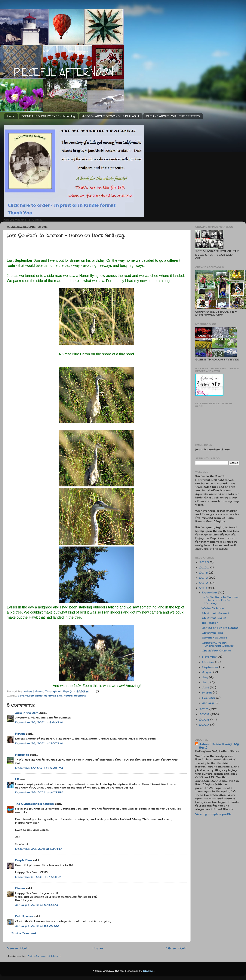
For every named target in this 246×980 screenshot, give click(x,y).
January (208, 703)
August (208, 672)
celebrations (53, 696)
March (207, 693)
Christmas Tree (213, 633)
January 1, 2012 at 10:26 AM (37, 926)
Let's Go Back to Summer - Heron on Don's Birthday (220, 600)
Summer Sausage (214, 638)
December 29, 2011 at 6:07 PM (39, 792)
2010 (204, 709)
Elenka (20, 888)
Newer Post (18, 948)
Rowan (20, 734)
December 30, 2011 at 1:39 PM (39, 849)
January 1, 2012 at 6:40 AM (37, 905)
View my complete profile (213, 814)
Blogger (149, 971)
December (210, 593)
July (206, 677)
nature (68, 696)
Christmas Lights (214, 618)
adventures (26, 696)
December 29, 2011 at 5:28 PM (39, 768)
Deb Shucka (24, 916)
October (209, 662)
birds (39, 696)
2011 (204, 588)
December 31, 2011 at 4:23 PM (38, 877)
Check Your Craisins (216, 651)
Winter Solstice (213, 608)
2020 (205, 568)
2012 (204, 583)
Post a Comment (24, 933)
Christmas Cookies (215, 613)
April (206, 688)
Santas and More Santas (220, 628)
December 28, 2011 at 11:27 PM (39, 743)
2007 (205, 725)
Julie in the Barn (27, 713)
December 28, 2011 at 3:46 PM (39, 722)
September (211, 667)
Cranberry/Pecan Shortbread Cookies (218, 644)
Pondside (22, 755)
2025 (205, 562)
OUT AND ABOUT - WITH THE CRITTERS (173, 116)
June (206, 682)
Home (11, 116)
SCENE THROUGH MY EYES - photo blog (48, 116)
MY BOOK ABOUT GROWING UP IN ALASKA (111, 116)
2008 (205, 720)
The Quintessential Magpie (34, 804)
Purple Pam (23, 860)
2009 (205, 714)
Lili (17, 779)
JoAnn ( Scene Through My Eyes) (219, 746)
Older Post (176, 948)
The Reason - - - (213, 623)
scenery (80, 696)
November (210, 657)
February (209, 698)
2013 (204, 578)
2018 (204, 573)
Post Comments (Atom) (44, 956)
